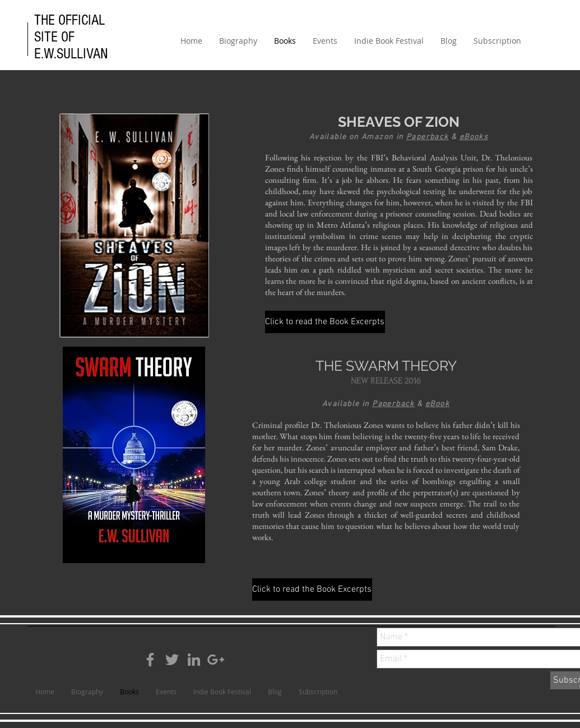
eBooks (474, 137)
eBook (437, 404)
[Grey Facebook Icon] (150, 660)
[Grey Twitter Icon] (172, 660)
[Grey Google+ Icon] (216, 660)
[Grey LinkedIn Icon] (194, 660)
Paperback (428, 137)
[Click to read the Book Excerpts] (325, 322)
